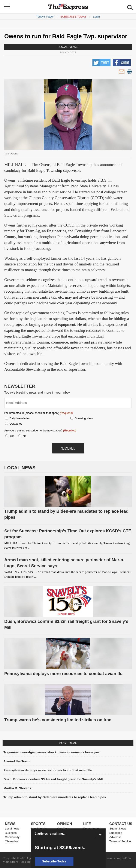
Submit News (118, 829)
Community (12, 837)
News (10, 824)
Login (96, 17)
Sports (38, 824)
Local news (68, 47)
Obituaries (16, 424)
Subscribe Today (73, 17)
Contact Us (121, 824)
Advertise (115, 837)
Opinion (65, 824)
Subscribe (116, 833)
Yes (11, 436)
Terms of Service (120, 841)
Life (87, 824)
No (25, 436)
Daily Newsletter (19, 418)
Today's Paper (45, 17)
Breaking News (84, 418)
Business (11, 833)
